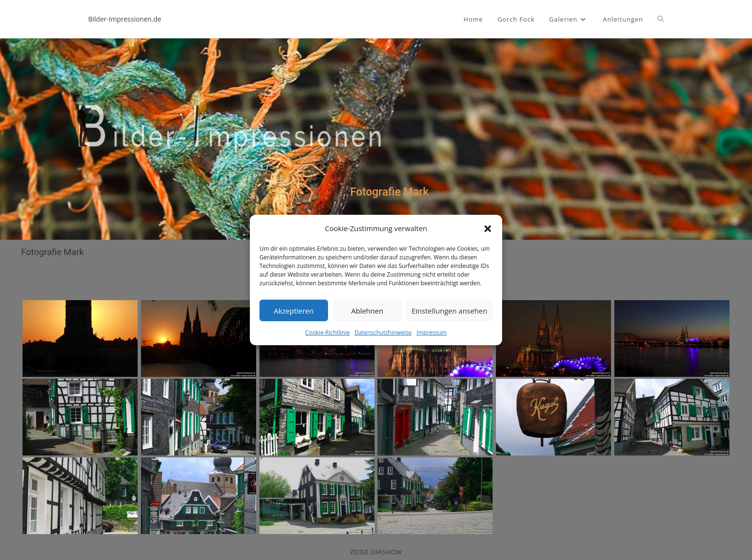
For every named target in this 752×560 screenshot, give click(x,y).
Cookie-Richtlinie (327, 332)
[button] (488, 228)
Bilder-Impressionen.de (125, 19)
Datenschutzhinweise (383, 332)
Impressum (431, 332)
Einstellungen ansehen (449, 310)
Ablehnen (367, 310)
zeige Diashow (376, 552)
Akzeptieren (294, 310)
